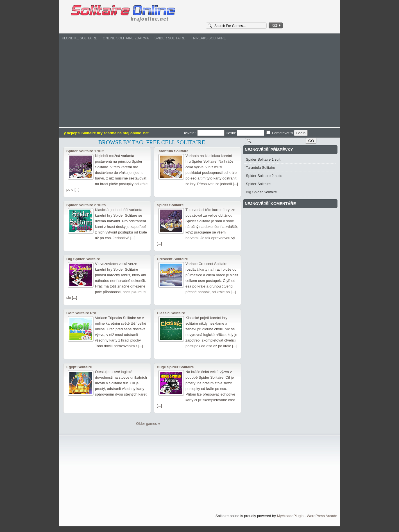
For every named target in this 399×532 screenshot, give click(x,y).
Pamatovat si (280, 133)
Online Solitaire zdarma (126, 38)
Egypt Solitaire (79, 367)
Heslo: (245, 133)
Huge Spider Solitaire (175, 367)
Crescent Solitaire (172, 259)
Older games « (148, 424)
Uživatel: (204, 133)
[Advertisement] (199, 85)
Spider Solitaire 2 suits (86, 205)
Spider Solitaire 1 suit (85, 151)
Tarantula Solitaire (173, 151)
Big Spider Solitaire (83, 259)
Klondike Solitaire (80, 38)
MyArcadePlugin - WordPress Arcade (307, 516)
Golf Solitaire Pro (81, 313)
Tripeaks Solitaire (208, 38)
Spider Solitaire (170, 38)
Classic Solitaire (171, 313)
